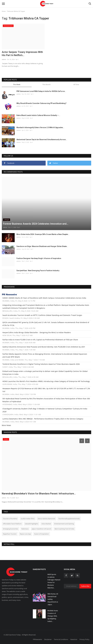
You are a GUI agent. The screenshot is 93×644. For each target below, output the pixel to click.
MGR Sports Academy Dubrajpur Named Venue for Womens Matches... (54, 581)
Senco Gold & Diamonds (46, 519)
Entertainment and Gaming (64, 524)
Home (4, 11)
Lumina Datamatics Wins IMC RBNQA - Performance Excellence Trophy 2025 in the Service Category (43, 419)
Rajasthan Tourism (10, 534)
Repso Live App (25, 534)
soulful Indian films (28, 519)
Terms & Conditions (61, 639)
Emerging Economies (11, 529)
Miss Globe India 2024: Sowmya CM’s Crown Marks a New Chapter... (43, 234)
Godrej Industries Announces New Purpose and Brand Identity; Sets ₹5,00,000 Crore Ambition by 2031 (44, 347)
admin (4, 59)
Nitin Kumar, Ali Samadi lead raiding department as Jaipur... (53, 599)
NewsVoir (74, 639)
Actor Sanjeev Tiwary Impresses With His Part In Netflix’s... (22, 54)
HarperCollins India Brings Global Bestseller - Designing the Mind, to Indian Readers (37, 332)
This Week (17, 84)
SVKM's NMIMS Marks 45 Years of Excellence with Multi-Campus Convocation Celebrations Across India (44, 298)
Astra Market (46, 524)
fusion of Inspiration (42, 534)
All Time (76, 84)
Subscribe (85, 586)
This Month (46, 84)
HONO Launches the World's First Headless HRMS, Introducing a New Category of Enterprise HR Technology (46, 381)
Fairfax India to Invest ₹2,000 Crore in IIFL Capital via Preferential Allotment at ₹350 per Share (40, 340)
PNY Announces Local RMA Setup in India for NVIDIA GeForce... (41, 91)
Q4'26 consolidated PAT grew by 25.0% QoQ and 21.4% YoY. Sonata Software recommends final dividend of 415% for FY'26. (46, 324)
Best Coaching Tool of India (64, 529)
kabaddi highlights (32, 524)
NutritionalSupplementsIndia (69, 519)
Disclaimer (48, 639)
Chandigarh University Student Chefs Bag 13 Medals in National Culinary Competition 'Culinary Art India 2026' (45, 410)
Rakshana (25, 529)
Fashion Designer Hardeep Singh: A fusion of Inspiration (39, 258)
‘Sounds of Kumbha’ (10, 519)
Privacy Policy (84, 639)
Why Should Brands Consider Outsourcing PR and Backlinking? (41, 103)
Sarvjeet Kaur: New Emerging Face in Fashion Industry (38, 271)
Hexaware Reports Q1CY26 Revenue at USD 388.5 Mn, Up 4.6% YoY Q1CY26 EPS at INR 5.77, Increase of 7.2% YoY (46, 390)
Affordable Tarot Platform (12, 524)
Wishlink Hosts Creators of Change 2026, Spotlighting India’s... (53, 616)
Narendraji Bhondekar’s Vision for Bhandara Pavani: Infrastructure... (39, 494)
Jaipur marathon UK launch (42, 529)
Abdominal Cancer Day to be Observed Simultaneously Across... (42, 140)
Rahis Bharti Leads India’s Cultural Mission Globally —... (38, 115)
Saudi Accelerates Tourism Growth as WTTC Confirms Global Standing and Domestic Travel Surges (42, 315)
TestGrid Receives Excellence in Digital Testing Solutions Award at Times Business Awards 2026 (41, 364)
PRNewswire (37, 639)
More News (6, 425)
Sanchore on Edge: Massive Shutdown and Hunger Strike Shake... (42, 246)
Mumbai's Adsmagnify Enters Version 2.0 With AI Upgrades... (40, 127)
